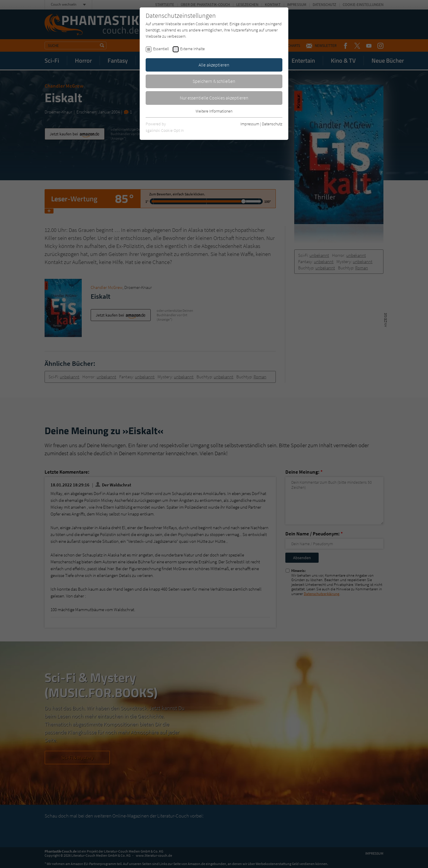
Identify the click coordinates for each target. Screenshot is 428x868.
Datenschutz (272, 124)
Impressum (250, 124)
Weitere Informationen (214, 111)
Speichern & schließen (214, 81)
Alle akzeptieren (214, 65)
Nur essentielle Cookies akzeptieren (214, 98)
